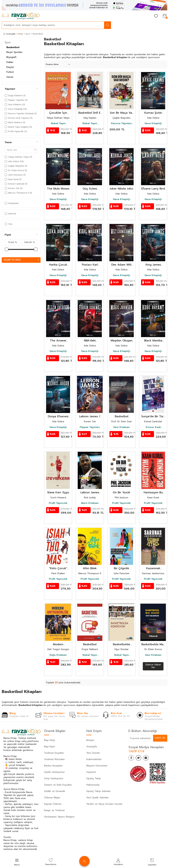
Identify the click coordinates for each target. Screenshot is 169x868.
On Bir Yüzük (121, 493)
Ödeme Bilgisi (52, 798)
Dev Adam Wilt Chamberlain (121, 265)
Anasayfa (9, 34)
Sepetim (91, 772)
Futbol (10, 72)
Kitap (20, 34)
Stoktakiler (12, 203)
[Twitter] (141, 759)
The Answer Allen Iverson (58, 341)
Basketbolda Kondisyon (121, 644)
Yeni (9, 224)
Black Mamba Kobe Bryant (153, 341)
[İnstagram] (149, 759)
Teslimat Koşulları (54, 753)
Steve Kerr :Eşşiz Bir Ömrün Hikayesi (58, 493)
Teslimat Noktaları (54, 759)
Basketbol (13, 47)
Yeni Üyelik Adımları (97, 798)
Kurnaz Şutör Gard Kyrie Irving (153, 113)
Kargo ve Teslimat (54, 810)
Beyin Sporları (14, 52)
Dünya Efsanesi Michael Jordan (58, 416)
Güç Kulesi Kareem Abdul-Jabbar (90, 189)
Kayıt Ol (160, 738)
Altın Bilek (90, 568)
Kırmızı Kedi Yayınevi (153, 427)
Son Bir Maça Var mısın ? (121, 113)
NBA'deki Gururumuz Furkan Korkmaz (90, 341)
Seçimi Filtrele (21, 260)
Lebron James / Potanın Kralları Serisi (90, 416)
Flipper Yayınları (90, 427)
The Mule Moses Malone (58, 189)
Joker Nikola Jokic (122, 189)
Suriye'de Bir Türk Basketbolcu (153, 416)
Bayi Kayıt (50, 747)
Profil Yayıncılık (58, 503)
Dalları (10, 62)
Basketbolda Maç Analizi (153, 644)
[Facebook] (132, 759)
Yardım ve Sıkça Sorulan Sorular (104, 804)
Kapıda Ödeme (53, 804)
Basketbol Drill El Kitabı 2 (90, 113)
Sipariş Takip (94, 778)
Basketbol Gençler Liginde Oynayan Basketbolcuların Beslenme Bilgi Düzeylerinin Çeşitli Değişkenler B (121, 416)
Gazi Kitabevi (121, 427)
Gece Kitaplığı (153, 123)
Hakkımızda (93, 785)
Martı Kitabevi (90, 503)
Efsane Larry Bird (153, 189)
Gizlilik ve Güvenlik (55, 791)
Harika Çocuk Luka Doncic (58, 265)
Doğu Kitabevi (58, 655)
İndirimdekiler (94, 759)
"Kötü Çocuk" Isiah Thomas (58, 568)
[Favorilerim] (156, 16)
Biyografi (11, 57)
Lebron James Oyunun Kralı (90, 493)
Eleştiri (10, 67)
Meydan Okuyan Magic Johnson (122, 341)
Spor (28, 34)
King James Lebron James (153, 265)
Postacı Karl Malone (90, 265)
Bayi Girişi (49, 740)
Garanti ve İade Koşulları (58, 785)
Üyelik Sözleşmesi (54, 772)
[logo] (21, 16)
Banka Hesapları (53, 766)
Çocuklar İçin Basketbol (58, 113)
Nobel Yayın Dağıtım (58, 123)
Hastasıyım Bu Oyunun (153, 493)
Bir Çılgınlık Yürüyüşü (122, 568)
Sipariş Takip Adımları (98, 791)
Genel (10, 77)
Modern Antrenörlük (58, 644)
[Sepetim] (165, 16)
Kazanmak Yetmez (153, 568)
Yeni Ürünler (93, 753)
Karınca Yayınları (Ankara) (121, 123)
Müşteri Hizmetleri (97, 766)
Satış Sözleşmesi (54, 778)
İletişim (90, 740)
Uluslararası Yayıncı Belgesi (59, 817)
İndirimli (10, 214)
